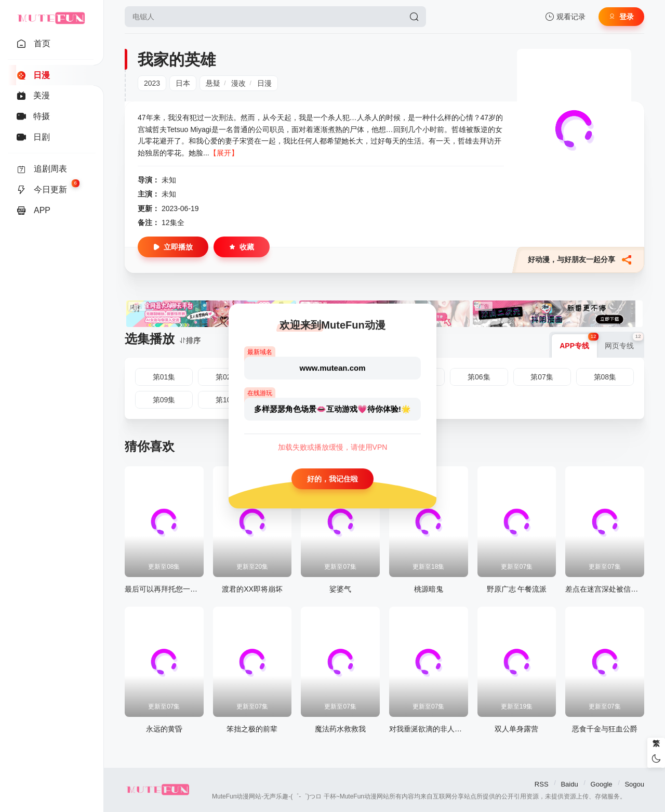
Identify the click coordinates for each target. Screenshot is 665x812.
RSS (542, 784)
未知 (169, 180)
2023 (152, 83)
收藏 (242, 247)
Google (602, 784)
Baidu (569, 784)
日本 (183, 83)
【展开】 (224, 153)
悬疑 (213, 83)
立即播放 (173, 247)
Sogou (634, 784)
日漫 (264, 83)
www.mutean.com (333, 368)
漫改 (238, 83)
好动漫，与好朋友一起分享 (580, 260)
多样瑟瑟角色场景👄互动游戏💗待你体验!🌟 (332, 409)
